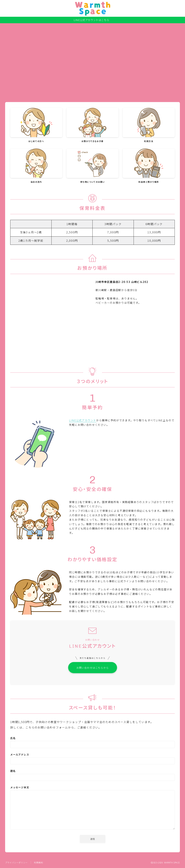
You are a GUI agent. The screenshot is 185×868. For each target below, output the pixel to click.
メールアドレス (92, 759)
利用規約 (39, 863)
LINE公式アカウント (83, 420)
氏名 (92, 743)
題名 (92, 775)
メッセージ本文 (92, 809)
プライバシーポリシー (16, 863)
